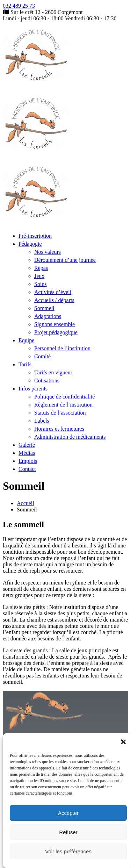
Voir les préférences (68, 851)
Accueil (26, 503)
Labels (42, 421)
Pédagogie (30, 244)
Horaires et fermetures (59, 429)
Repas (41, 268)
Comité (42, 356)
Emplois (28, 461)
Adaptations (48, 316)
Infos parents (33, 389)
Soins (41, 284)
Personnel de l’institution (62, 348)
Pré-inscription (35, 236)
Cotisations (47, 381)
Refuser (68, 832)
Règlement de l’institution (63, 405)
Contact (27, 469)
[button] (123, 742)
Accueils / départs (54, 300)
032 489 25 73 (19, 6)
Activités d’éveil (53, 292)
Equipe (26, 340)
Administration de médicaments (70, 437)
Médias (27, 453)
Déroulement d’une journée (65, 260)
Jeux (39, 276)
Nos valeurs (48, 252)
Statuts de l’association (60, 413)
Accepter (68, 813)
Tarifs (25, 364)
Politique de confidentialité (64, 397)
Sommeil (44, 308)
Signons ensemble (54, 324)
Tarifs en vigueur (53, 372)
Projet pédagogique (56, 332)
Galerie (27, 445)
